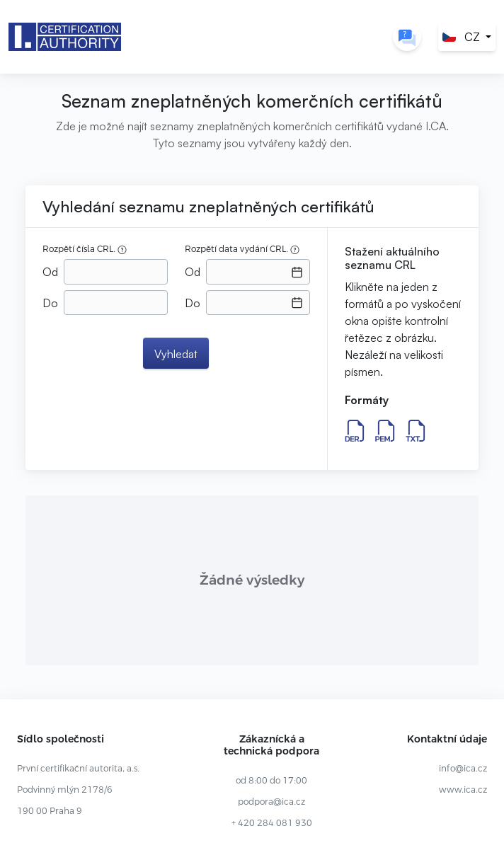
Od (50, 272)
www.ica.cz (463, 790)
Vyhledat (176, 354)
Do (50, 303)
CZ (461, 37)
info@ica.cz (463, 769)
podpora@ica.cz (271, 802)
